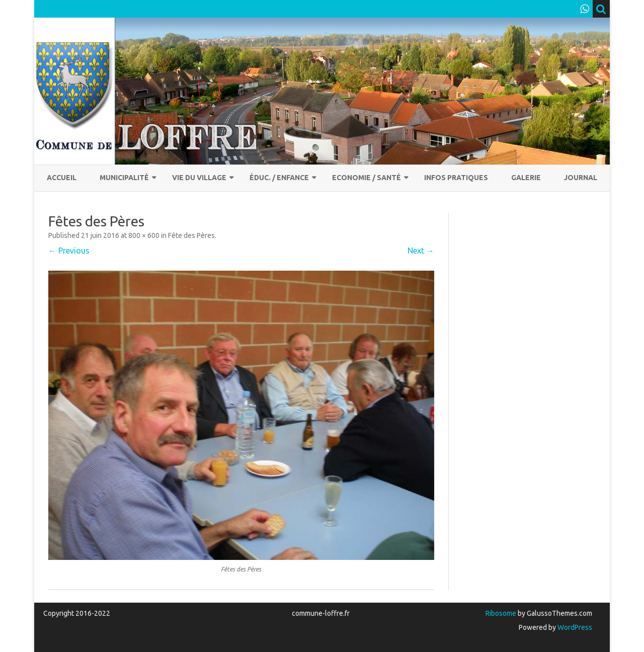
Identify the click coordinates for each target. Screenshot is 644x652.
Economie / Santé (367, 178)
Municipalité (124, 178)
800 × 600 (144, 235)
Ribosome (501, 613)
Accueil (62, 178)
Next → (421, 251)
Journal (581, 178)
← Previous (69, 251)
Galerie (526, 178)
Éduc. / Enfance (279, 178)
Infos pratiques (456, 178)
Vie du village (199, 178)
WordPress (574, 627)
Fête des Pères (191, 235)
